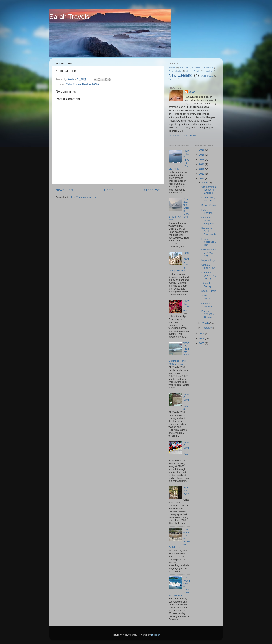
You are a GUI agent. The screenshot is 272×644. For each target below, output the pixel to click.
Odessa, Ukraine (207, 305)
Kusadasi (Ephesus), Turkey (209, 276)
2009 (202, 334)
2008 (202, 338)
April (205, 183)
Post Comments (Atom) (83, 197)
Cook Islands (175, 71)
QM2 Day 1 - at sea (186, 306)
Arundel (172, 68)
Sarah (192, 92)
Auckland (184, 68)
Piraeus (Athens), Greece (208, 314)
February (207, 328)
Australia (196, 68)
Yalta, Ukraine (207, 297)
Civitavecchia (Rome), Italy (209, 252)
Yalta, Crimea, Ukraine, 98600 (83, 84)
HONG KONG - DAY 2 (186, 402)
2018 (202, 150)
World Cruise (207, 76)
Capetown (209, 68)
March (206, 323)
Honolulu (209, 71)
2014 (202, 159)
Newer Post (65, 190)
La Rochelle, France (208, 199)
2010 (202, 178)
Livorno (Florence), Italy (209, 242)
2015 (202, 155)
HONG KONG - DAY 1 (186, 450)
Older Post (152, 190)
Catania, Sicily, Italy (208, 266)
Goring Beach (193, 71)
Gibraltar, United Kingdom (207, 220)
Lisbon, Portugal (207, 211)
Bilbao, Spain (209, 205)
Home (109, 190)
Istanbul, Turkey (206, 285)
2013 (202, 164)
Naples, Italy (208, 260)
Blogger (155, 635)
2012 (202, 169)
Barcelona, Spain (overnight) (209, 231)
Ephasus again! (186, 492)
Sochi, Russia (209, 291)
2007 (202, 343)
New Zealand (180, 75)
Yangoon (172, 79)
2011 (202, 174)
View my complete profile (182, 136)
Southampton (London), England (209, 190)
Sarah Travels (69, 17)
